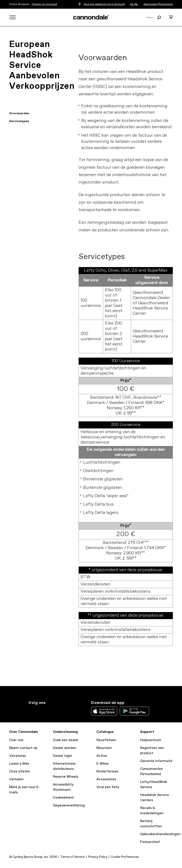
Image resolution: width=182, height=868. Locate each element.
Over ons (16, 740)
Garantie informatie (156, 761)
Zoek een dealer (66, 740)
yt (60, 711)
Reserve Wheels (66, 777)
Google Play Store (134, 711)
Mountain (104, 748)
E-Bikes (103, 764)
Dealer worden (65, 748)
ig (31, 711)
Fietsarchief (150, 842)
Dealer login (62, 756)
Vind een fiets (108, 787)
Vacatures (18, 756)
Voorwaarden (19, 113)
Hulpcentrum (151, 740)
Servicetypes (19, 121)
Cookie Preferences (125, 857)
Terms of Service (72, 857)
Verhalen (16, 779)
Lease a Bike (19, 764)
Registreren (166, 4)
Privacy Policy (98, 857)
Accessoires (106, 779)
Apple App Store (104, 711)
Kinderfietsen (107, 771)
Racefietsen (106, 740)
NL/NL (134, 4)
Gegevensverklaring (69, 805)
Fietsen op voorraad (44, 4)
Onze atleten (20, 771)
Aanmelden (151, 4)
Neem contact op (23, 748)
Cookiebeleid (63, 798)
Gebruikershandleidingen (160, 834)
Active (102, 756)
